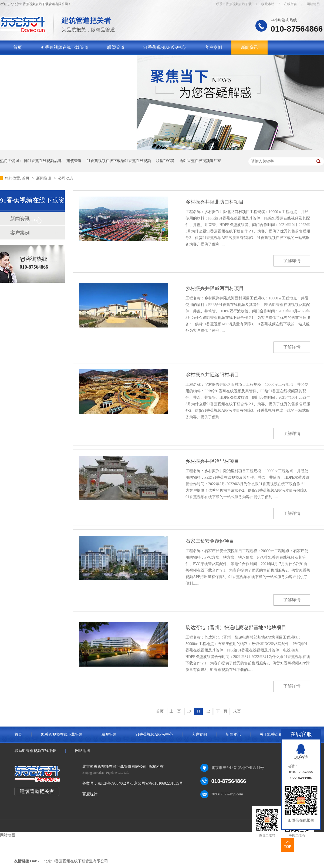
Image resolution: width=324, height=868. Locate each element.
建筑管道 (74, 161)
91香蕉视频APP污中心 (165, 47)
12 (208, 711)
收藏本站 (268, 4)
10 (189, 711)
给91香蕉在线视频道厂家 (200, 161)
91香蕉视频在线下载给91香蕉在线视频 (119, 161)
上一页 (175, 711)
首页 (18, 47)
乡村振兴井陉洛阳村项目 (212, 375)
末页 (237, 711)
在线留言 (291, 4)
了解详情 (292, 261)
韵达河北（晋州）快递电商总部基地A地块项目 (236, 627)
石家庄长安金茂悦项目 (210, 541)
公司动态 (66, 178)
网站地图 (313, 4)
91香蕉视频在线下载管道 (65, 47)
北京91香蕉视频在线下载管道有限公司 (76, 861)
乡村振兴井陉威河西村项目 (215, 288)
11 (198, 711)
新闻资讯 (249, 47)
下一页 (222, 711)
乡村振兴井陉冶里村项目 (212, 461)
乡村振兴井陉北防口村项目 (215, 202)
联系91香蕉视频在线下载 (234, 4)
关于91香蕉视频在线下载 (37, 61)
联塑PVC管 (165, 161)
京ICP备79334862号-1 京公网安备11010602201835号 (140, 783)
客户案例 (213, 47)
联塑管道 (116, 47)
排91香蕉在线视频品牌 (43, 161)
